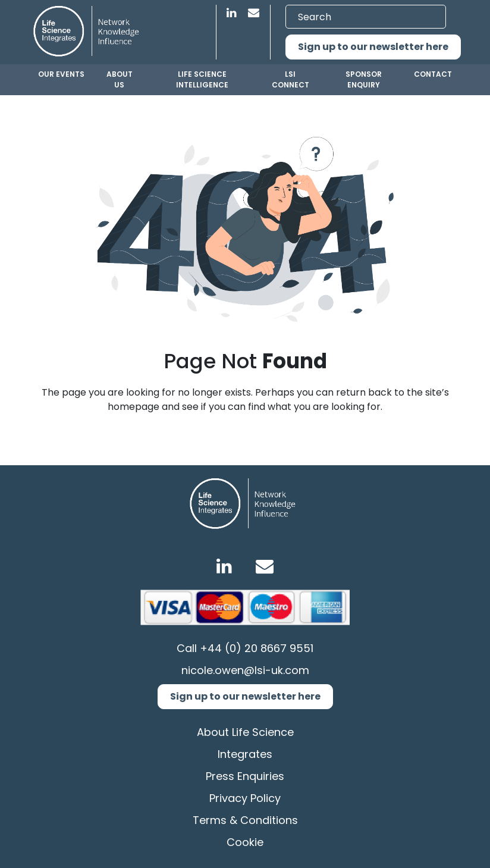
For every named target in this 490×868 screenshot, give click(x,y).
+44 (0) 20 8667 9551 (257, 648)
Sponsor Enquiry (364, 79)
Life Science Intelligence (202, 79)
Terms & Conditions (245, 820)
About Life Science (245, 732)
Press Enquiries (245, 776)
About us (120, 79)
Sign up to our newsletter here (373, 47)
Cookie (245, 842)
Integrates (245, 754)
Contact (433, 74)
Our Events (61, 74)
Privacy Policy (245, 798)
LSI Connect (290, 79)
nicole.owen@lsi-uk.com (245, 670)
